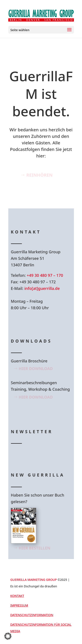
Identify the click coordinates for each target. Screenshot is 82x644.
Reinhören (39, 175)
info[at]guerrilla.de (42, 288)
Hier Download (36, 368)
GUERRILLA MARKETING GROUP (34, 580)
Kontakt (17, 596)
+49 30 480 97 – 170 (45, 275)
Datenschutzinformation (32, 615)
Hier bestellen (35, 548)
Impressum (19, 605)
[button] (8, 636)
